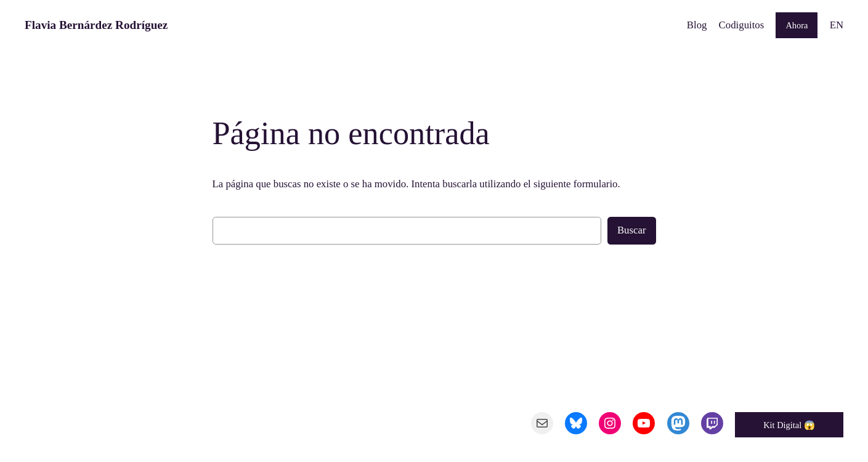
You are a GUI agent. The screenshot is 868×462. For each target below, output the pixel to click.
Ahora (797, 25)
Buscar (632, 230)
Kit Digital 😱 (789, 425)
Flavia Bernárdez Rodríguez (96, 25)
